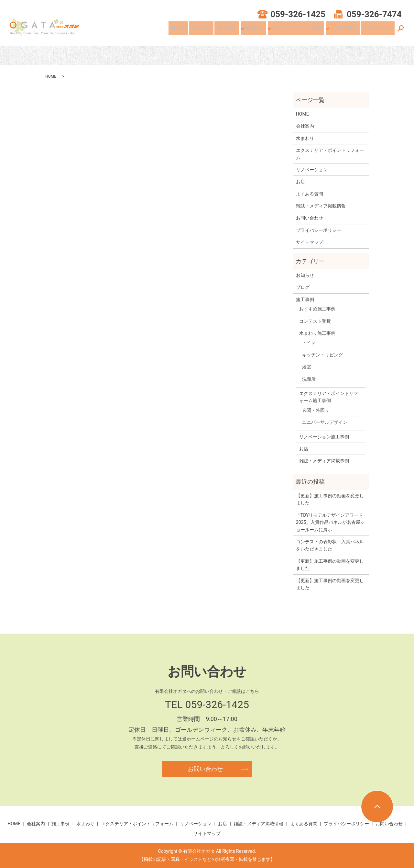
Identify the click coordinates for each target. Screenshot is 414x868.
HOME (191, 30)
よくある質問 (348, 30)
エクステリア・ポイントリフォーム (330, 154)
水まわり (305, 138)
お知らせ (305, 275)
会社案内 (211, 30)
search (401, 30)
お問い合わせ (379, 30)
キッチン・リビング (322, 355)
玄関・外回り (316, 410)
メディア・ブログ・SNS (302, 30)
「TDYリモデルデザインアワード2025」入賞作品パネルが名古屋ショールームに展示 (330, 522)
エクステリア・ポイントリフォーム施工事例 (329, 397)
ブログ (303, 287)
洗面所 (309, 379)
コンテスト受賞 (315, 321)
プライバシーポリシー (319, 230)
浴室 (307, 367)
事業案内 (259, 30)
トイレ (309, 343)
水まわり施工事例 (317, 333)
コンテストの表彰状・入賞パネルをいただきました (330, 545)
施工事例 (233, 30)
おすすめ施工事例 (317, 309)
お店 (300, 182)
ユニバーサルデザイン (325, 422)
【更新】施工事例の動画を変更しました (330, 499)
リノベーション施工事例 (324, 437)
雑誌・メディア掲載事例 (324, 461)
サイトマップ (310, 242)
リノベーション (312, 170)
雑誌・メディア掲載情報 (321, 206)
